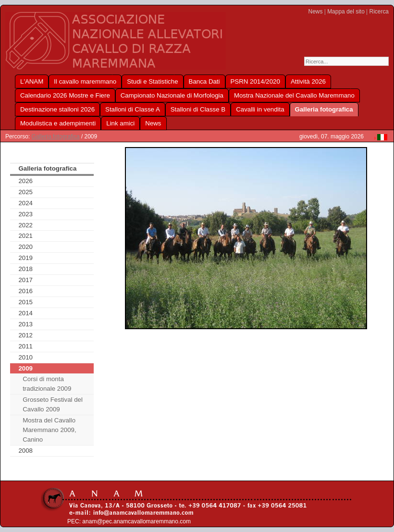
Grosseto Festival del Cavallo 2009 (53, 404)
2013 (25, 324)
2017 (25, 280)
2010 (25, 357)
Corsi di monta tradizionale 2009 (47, 384)
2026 (25, 181)
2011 (25, 346)
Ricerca (379, 12)
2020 (25, 247)
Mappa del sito (346, 12)
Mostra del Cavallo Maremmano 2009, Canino (49, 430)
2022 (25, 225)
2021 (25, 236)
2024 (25, 203)
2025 (25, 192)
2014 (25, 313)
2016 (25, 291)
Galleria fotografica (55, 136)
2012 (25, 335)
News (316, 12)
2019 (25, 258)
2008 (25, 451)
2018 (25, 269)
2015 (25, 302)
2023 (25, 214)
